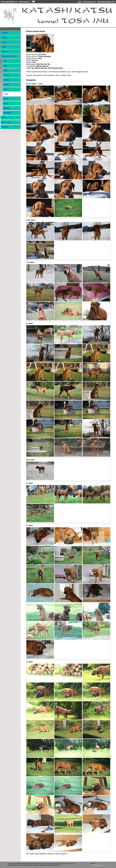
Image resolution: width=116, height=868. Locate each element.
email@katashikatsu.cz (97, 865)
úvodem (5, 33)
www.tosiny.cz (24, 2)
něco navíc (6, 122)
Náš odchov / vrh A (9, 56)
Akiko (6, 99)
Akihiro (6, 75)
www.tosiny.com (89, 2)
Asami (6, 103)
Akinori (6, 85)
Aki (5, 61)
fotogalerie (63, 854)
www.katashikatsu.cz (9, 2)
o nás (4, 42)
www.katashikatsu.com (106, 2)
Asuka (4, 47)
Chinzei (4, 52)
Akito (6, 70)
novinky (4, 38)
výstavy (6, 108)
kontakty (5, 127)
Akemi (6, 94)
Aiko (5, 89)
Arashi (6, 80)
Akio (5, 66)
